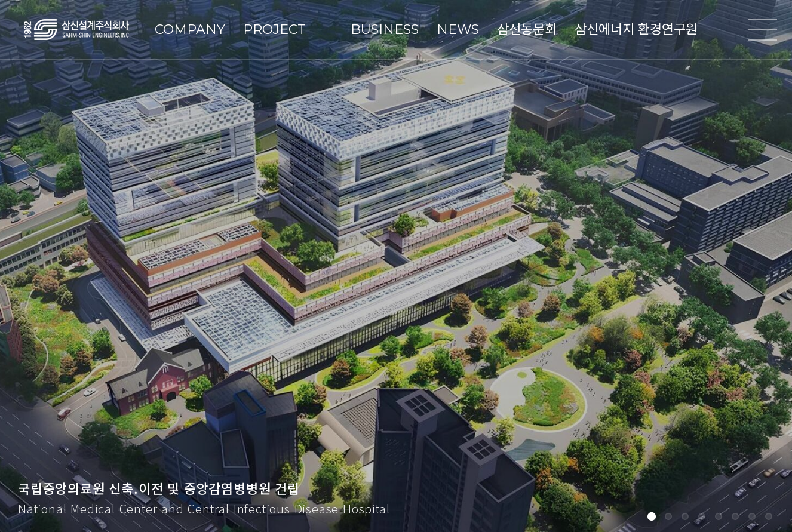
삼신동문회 (527, 30)
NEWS (458, 30)
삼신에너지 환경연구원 (636, 30)
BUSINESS (385, 30)
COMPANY (190, 30)
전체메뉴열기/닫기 (762, 30)
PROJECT (274, 30)
